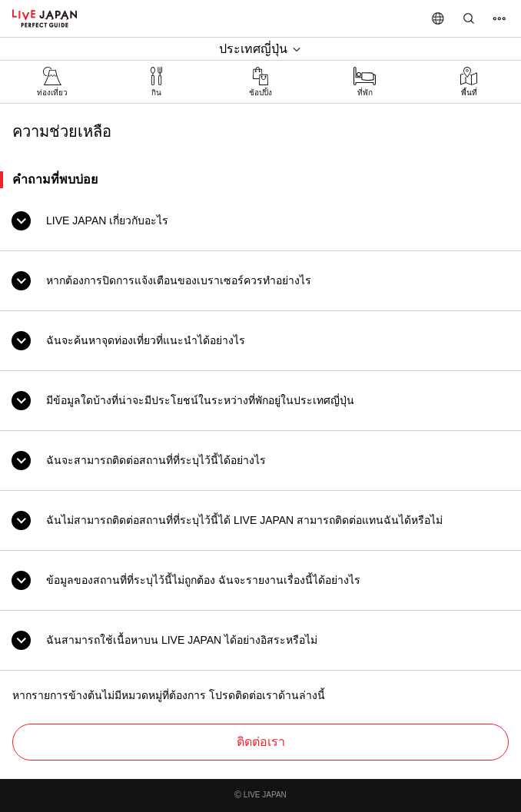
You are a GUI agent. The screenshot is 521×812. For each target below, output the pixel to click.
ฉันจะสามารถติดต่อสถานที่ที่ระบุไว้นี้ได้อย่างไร (156, 460)
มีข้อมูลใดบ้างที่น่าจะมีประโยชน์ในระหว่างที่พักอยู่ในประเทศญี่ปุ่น (200, 400)
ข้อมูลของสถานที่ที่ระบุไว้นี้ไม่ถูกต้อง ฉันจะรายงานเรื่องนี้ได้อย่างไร (203, 580)
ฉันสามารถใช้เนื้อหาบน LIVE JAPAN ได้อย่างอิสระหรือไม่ (182, 640)
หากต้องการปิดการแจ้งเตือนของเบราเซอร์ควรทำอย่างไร (179, 280)
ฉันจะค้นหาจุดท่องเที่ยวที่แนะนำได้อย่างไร (146, 340)
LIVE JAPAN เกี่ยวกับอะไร (107, 220)
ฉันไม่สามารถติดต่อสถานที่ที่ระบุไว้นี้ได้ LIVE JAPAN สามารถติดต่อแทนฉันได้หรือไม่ (244, 520)
